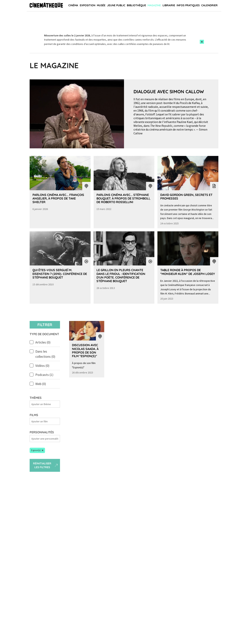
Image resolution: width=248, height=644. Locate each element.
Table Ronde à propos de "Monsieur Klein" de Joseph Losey (188, 272)
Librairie (169, 5)
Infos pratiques (188, 5)
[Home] (46, 6)
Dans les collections (45, 354)
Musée (101, 5)
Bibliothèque (136, 5)
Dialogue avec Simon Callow (169, 92)
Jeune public (116, 5)
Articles (43, 342)
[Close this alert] (202, 42)
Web (41, 384)
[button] (37, 450)
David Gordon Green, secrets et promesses (186, 197)
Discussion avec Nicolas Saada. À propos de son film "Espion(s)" (85, 351)
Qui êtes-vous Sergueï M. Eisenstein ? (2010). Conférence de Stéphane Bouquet (60, 274)
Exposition (88, 5)
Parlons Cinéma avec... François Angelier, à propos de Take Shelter (58, 198)
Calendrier (209, 5)
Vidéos (42, 366)
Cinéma (73, 5)
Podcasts (44, 375)
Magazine (154, 5)
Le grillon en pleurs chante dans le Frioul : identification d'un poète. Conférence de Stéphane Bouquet (121, 275)
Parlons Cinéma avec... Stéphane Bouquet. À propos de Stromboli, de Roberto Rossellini (123, 198)
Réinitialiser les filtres (46, 465)
